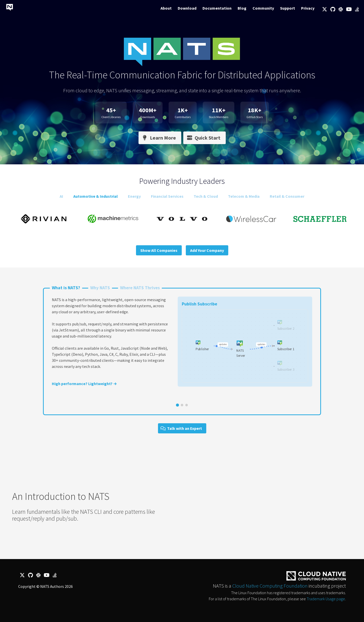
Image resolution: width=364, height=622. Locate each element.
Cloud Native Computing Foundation (270, 586)
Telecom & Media (244, 196)
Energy (134, 196)
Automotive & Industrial (96, 196)
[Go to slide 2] (182, 405)
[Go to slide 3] (187, 405)
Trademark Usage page (326, 599)
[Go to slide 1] (177, 405)
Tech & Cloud (206, 196)
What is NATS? (66, 288)
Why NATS (100, 288)
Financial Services (167, 196)
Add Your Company (207, 250)
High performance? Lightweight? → (84, 384)
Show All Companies (159, 250)
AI (61, 196)
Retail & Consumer (287, 196)
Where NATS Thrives (140, 288)
